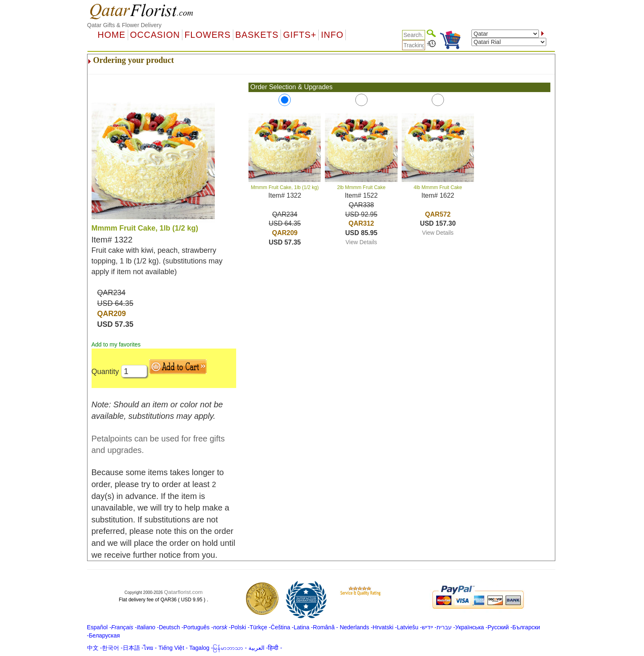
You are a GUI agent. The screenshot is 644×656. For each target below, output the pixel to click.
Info (332, 35)
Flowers (207, 35)
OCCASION (155, 35)
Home (112, 35)
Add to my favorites (116, 344)
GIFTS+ (300, 35)
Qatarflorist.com (183, 592)
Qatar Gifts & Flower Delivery (124, 25)
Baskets (257, 35)
